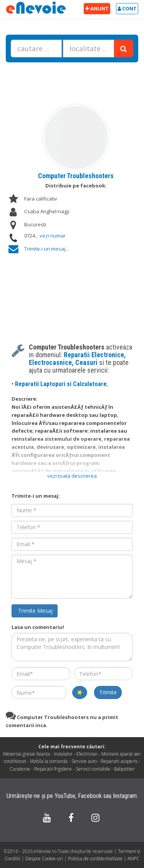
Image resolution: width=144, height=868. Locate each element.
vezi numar (53, 236)
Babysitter (124, 769)
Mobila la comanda (49, 761)
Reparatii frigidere (53, 769)
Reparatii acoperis (119, 761)
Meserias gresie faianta (26, 754)
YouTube (65, 796)
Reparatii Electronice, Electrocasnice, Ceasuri (77, 359)
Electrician (87, 754)
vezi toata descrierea (72, 476)
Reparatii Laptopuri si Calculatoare (61, 384)
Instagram (125, 796)
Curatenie (20, 769)
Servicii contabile (93, 769)
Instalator (63, 754)
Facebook (90, 796)
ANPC (133, 859)
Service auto (84, 761)
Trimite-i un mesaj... (46, 249)
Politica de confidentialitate (96, 859)
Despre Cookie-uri (45, 859)
